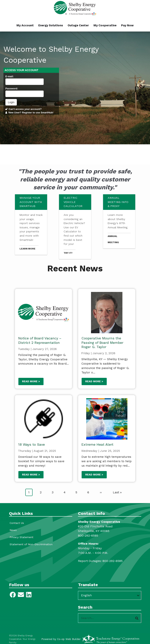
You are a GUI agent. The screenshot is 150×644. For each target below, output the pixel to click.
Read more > (31, 381)
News (13, 530)
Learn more (27, 249)
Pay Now (127, 25)
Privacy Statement (21, 537)
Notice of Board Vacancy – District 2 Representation (40, 340)
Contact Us (16, 523)
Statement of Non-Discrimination (30, 544)
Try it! (68, 253)
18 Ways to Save (31, 444)
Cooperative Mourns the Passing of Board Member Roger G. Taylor (102, 342)
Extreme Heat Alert (97, 444)
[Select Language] (110, 595)
